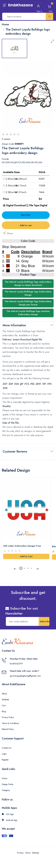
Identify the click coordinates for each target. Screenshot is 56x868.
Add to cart (26, 225)
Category (6, 790)
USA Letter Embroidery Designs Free (22, 546)
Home (4, 778)
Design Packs (8, 784)
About (4, 694)
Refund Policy (8, 729)
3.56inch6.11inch (16, 186)
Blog (4, 711)
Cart (4, 705)
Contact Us (6, 748)
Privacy (20, 853)
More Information (14, 325)
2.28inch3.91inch (16, 192)
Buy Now (26, 215)
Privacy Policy (8, 717)
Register (5, 760)
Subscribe (45, 621)
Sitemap (35, 853)
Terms (28, 853)
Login (4, 754)
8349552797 (16, 664)
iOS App (8, 814)
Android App (9, 820)
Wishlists (5, 700)
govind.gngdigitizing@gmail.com (25, 676)
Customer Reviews (15, 452)
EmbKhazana (21, 5)
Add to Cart (26, 556)
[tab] (14, 48)
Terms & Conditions (10, 723)
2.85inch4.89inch (16, 179)
